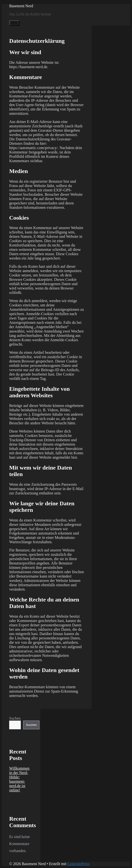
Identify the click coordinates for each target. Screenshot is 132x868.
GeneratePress (78, 864)
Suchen (15, 718)
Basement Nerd (21, 6)
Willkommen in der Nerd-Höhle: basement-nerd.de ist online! (19, 779)
